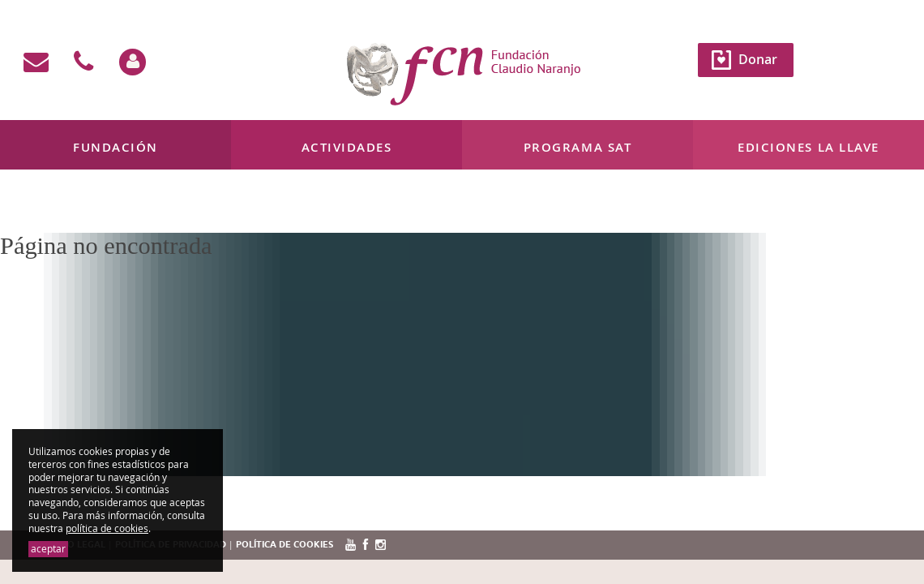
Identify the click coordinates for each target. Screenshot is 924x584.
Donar (758, 59)
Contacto (101, 210)
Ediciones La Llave (808, 147)
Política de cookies (284, 545)
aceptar (48, 549)
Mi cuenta (40, 210)
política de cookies (107, 528)
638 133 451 (169, 210)
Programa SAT (577, 147)
